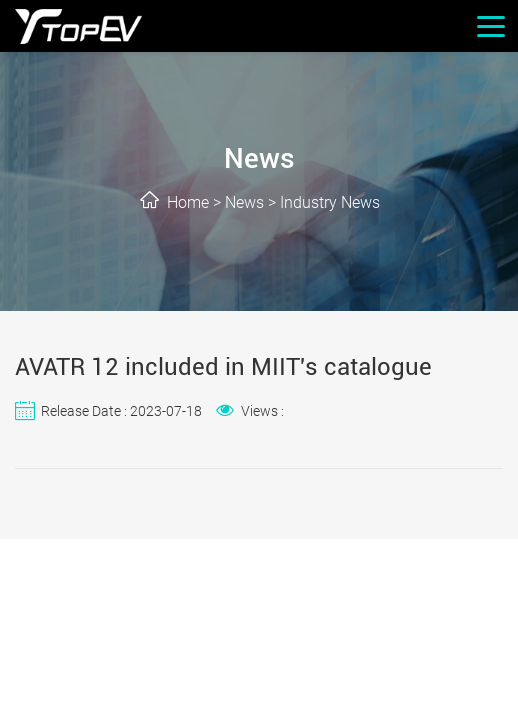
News (244, 202)
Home (188, 202)
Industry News (330, 202)
